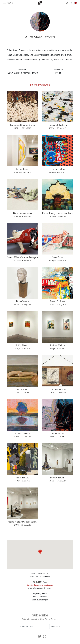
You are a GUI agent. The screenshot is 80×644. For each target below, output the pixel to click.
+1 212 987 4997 (40, 582)
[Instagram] (45, 636)
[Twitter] (40, 636)
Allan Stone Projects (40, 37)
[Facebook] (35, 636)
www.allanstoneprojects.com (40, 588)
